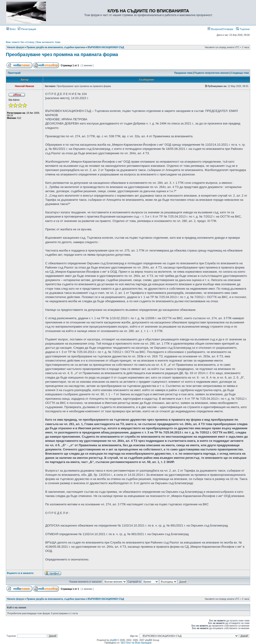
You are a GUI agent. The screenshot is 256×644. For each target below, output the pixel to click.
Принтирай (14, 73)
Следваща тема (240, 73)
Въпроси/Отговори (220, 29)
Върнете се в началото (20, 573)
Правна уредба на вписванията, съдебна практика (56, 47)
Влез (11, 29)
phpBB (113, 640)
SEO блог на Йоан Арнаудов (136, 643)
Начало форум (16, 47)
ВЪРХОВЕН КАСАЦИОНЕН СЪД (106, 47)
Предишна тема (183, 73)
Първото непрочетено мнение (212, 73)
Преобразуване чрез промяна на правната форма (62, 54)
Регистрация (27, 29)
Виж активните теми (48, 42)
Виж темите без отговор (20, 42)
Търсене (243, 29)
